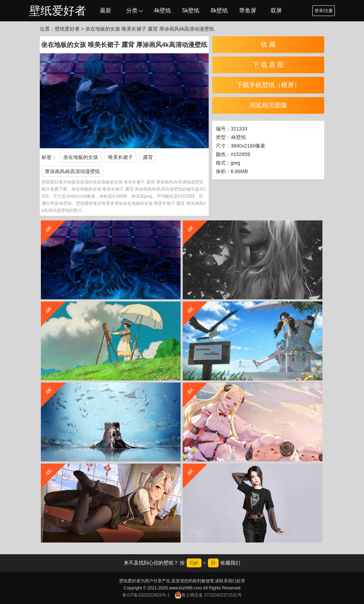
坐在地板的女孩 (81, 157)
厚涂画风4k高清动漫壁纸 (72, 171)
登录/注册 (324, 11)
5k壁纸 (191, 10)
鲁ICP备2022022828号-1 (146, 595)
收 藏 (268, 44)
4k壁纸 (162, 10)
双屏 (276, 10)
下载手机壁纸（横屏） (268, 85)
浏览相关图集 (268, 105)
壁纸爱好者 (58, 11)
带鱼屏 (248, 10)
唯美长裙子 (121, 157)
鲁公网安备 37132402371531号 (208, 595)
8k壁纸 (219, 10)
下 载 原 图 (268, 65)
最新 (106, 10)
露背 (148, 157)
